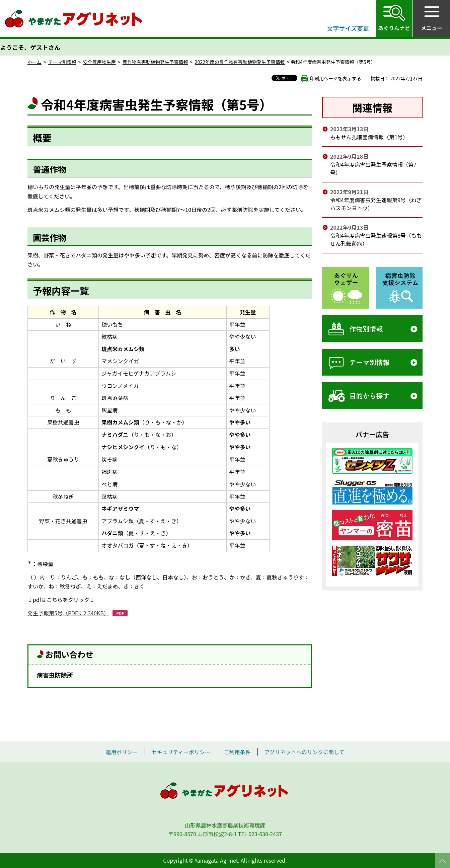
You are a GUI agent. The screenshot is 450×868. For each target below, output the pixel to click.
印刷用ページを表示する (335, 78)
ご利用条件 (237, 752)
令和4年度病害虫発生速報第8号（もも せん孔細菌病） (376, 239)
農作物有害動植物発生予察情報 (155, 62)
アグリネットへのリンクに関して (305, 752)
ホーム (34, 62)
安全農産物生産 (99, 62)
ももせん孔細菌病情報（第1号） (369, 137)
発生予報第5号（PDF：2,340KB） (68, 613)
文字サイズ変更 (348, 28)
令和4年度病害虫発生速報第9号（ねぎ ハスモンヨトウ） (376, 204)
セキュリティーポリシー (181, 752)
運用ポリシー (122, 752)
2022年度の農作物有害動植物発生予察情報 (240, 62)
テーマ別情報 (62, 62)
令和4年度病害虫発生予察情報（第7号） (373, 168)
